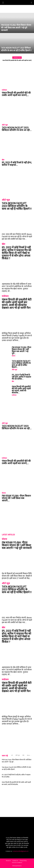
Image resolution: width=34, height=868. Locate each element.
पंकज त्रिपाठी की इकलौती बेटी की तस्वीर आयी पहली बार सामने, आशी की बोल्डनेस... (21, 390)
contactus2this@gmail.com (21, 851)
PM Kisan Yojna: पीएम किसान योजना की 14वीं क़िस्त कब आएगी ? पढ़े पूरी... (21, 350)
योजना (14, 356)
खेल (3, 160)
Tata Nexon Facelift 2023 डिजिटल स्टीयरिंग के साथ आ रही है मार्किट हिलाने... (21, 364)
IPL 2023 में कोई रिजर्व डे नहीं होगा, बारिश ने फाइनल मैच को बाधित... (21, 377)
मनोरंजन (4, 90)
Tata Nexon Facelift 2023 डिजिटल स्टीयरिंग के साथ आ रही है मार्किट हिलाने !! (17, 206)
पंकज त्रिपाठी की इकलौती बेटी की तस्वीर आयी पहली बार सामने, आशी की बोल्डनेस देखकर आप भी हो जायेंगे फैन (17, 304)
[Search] (31, 2)
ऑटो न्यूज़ (5, 125)
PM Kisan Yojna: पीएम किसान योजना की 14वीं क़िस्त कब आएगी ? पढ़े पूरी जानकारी (17, 545)
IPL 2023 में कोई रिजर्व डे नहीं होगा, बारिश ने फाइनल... (17, 164)
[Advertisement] (17, 8)
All (12, 755)
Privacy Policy (23, 861)
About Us (8, 861)
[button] (3, 2)
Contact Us (15, 861)
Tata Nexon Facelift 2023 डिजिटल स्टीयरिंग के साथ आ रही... (17, 129)
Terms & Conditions (17, 863)
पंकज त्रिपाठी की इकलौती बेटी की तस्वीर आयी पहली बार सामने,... (16, 94)
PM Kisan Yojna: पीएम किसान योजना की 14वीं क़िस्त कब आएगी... (16, 498)
